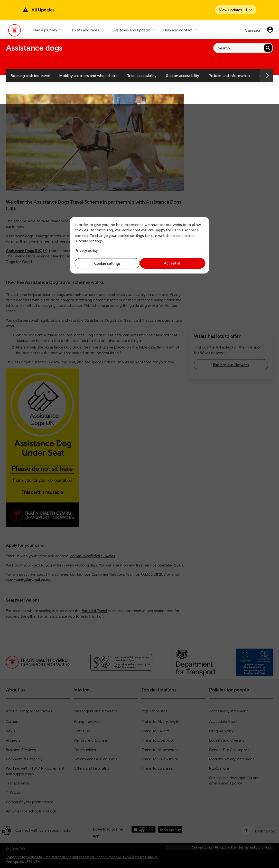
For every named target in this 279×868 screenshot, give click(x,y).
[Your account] (270, 30)
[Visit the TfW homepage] (15, 31)
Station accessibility (182, 75)
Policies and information (229, 75)
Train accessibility (142, 75)
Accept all (173, 263)
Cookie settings (106, 263)
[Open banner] (236, 10)
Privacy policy (86, 250)
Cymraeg (252, 30)
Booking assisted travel (30, 75)
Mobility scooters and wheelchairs (88, 75)
